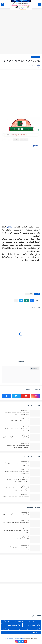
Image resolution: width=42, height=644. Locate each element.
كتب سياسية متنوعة (23, 629)
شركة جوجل (36, 146)
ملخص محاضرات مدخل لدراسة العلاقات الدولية (16, 522)
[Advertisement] (21, 31)
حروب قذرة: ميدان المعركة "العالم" (20, 421)
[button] (32, 301)
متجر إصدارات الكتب (9, 629)
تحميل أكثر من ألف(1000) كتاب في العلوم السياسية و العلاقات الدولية (18, 446)
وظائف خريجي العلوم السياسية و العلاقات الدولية (16, 437)
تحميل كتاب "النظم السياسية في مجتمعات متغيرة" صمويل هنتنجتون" (17, 489)
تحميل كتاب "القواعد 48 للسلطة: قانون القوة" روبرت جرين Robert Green (17, 413)
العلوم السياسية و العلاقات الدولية (14, 638)
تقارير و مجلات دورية (34, 625)
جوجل (10, 227)
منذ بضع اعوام (24, 410)
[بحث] (2, 4)
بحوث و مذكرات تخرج (34, 621)
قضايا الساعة (36, 57)
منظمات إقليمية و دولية (33, 633)
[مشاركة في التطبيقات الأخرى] (16, 301)
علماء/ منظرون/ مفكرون (14, 625)
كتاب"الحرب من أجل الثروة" (22, 539)
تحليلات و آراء (7, 621)
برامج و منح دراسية (19, 621)
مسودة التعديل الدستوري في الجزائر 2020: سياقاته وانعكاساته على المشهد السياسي (15, 548)
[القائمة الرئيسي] (40, 4)
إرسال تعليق (34, 368)
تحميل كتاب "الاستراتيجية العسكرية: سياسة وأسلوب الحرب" (17, 430)
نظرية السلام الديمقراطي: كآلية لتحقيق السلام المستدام (17, 532)
